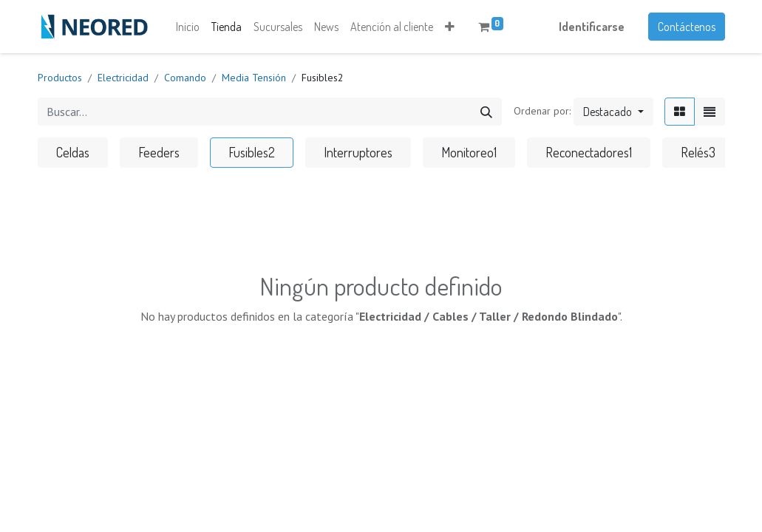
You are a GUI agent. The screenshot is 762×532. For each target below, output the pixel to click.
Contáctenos (687, 27)
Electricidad (123, 78)
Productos (60, 78)
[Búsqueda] (486, 112)
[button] (450, 27)
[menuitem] (188, 27)
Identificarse (592, 27)
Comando (185, 78)
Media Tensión (254, 78)
